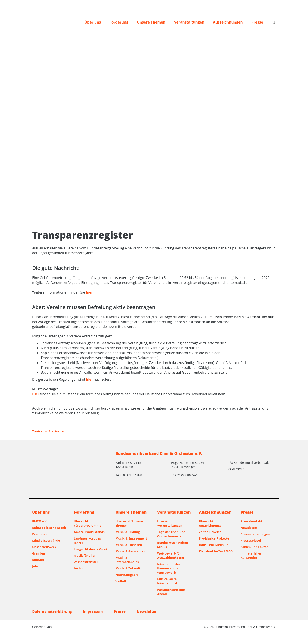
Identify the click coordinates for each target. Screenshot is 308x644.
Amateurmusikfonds (89, 532)
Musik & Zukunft (128, 568)
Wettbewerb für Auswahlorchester (171, 555)
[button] (274, 23)
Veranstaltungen (189, 22)
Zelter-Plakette (210, 532)
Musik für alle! (84, 555)
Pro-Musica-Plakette (214, 538)
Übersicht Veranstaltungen (170, 523)
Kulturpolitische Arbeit (49, 528)
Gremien (38, 553)
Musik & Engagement (131, 538)
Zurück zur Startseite (48, 431)
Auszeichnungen (228, 22)
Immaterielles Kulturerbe (251, 555)
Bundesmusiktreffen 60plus (173, 545)
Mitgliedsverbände (46, 540)
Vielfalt (121, 581)
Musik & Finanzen (129, 545)
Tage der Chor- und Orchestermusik (171, 534)
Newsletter (249, 528)
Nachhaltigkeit (127, 575)
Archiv (79, 568)
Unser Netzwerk (44, 547)
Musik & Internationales (127, 560)
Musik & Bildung (128, 532)
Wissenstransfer (86, 562)
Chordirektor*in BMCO (216, 551)
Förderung (119, 22)
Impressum (93, 611)
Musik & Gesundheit (131, 551)
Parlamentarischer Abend (171, 592)
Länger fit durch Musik (91, 549)
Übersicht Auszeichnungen (211, 523)
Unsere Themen (151, 22)
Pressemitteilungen (255, 534)
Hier (36, 394)
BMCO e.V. (40, 521)
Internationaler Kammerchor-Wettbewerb (169, 568)
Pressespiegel (251, 540)
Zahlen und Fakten (255, 547)
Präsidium (40, 534)
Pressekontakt (251, 521)
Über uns (93, 22)
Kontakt (38, 560)
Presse (257, 22)
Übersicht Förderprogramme (88, 523)
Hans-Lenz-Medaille (213, 545)
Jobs (35, 566)
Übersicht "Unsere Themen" (129, 523)
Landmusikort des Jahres (87, 540)
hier (89, 292)
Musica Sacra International (167, 581)
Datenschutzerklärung (52, 611)
